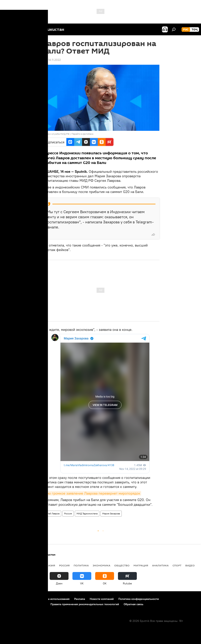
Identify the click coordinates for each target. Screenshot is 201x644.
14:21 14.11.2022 (51, 60)
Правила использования (54, 599)
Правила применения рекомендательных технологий (85, 604)
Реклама (80, 599)
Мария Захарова (111, 513)
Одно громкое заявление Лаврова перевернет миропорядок (91, 493)
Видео (190, 565)
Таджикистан (14, 565)
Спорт (177, 565)
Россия (68, 513)
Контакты (28, 599)
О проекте (11, 599)
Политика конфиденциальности (139, 599)
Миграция (141, 565)
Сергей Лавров (51, 513)
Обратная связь (133, 604)
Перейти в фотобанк (83, 134)
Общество (122, 565)
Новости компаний (102, 599)
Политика (81, 565)
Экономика (101, 565)
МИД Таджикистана (87, 513)
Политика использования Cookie (25, 604)
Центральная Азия (42, 565)
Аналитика (160, 565)
